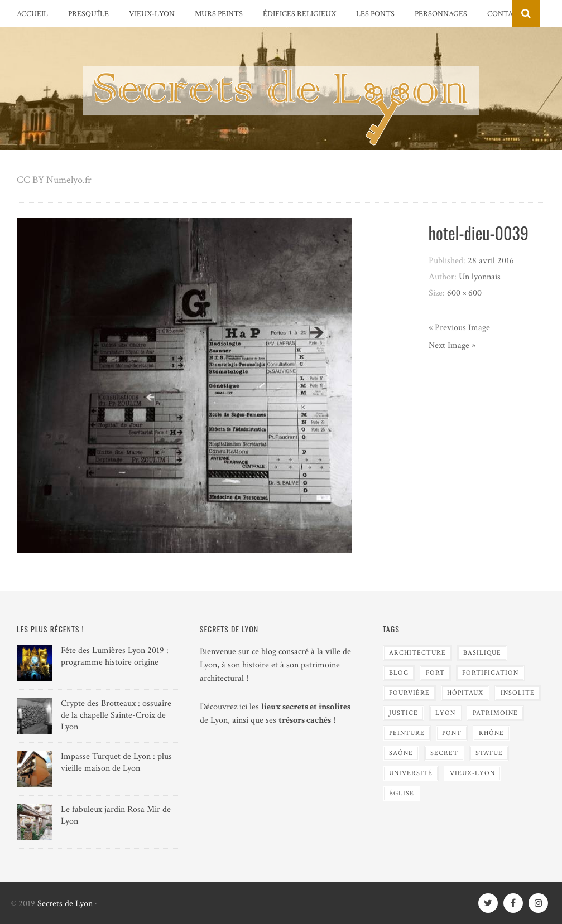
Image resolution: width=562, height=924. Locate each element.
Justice (404, 713)
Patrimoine (495, 713)
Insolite (518, 693)
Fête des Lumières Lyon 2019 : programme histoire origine (115, 656)
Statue (489, 753)
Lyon (445, 713)
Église (402, 793)
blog (399, 673)
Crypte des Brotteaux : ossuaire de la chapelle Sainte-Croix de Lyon (116, 715)
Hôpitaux (465, 693)
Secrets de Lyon (65, 904)
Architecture (417, 653)
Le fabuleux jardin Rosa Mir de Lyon (116, 815)
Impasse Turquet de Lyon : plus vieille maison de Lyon (116, 762)
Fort (435, 673)
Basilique (482, 653)
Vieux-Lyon (152, 14)
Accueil (32, 14)
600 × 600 (464, 293)
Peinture (407, 733)
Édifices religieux (299, 14)
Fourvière (409, 693)
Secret (444, 753)
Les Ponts (375, 14)
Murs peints (219, 14)
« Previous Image (459, 328)
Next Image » (452, 345)
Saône (401, 753)
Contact (505, 14)
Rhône (491, 733)
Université (411, 773)
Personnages (441, 14)
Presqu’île (88, 14)
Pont (452, 733)
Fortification (490, 673)
